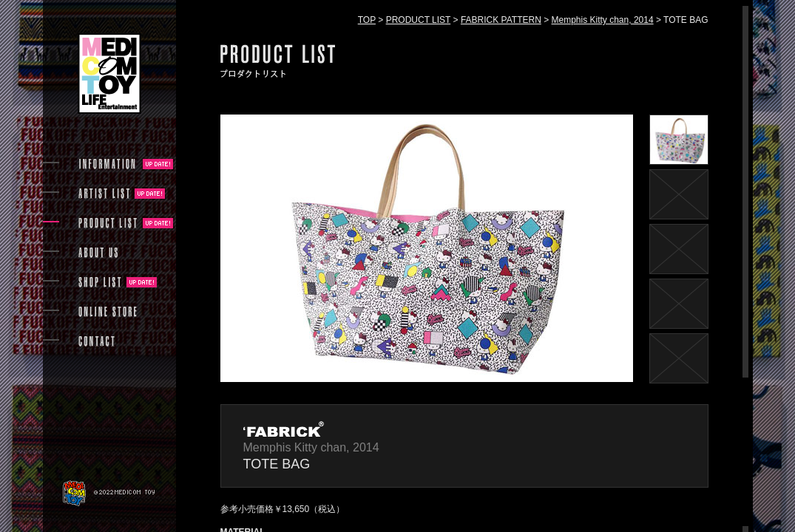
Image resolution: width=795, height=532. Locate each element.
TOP (367, 20)
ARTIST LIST (104, 194)
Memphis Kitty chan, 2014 (603, 20)
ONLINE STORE (108, 312)
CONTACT (97, 341)
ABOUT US (98, 253)
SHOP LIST (100, 282)
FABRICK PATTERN (501, 20)
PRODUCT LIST (419, 20)
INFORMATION (108, 164)
